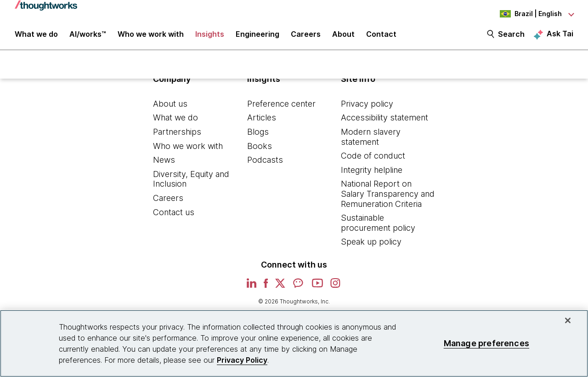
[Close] (568, 320)
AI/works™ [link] (88, 38)
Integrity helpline (372, 175)
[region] (294, 343)
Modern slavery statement (371, 142)
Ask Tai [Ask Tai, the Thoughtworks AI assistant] (560, 37)
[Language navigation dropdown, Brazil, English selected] (523, 14)
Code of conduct (373, 161)
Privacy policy (367, 109)
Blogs (258, 137)
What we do (175, 123)
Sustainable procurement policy (378, 228)
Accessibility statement (384, 123)
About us (170, 109)
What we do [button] (36, 38)
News (164, 165)
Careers (168, 203)
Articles (262, 123)
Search (511, 38)
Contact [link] (381, 38)
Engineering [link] (257, 38)
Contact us (174, 217)
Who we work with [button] (151, 38)
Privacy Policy (242, 360)
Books (260, 151)
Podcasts (265, 165)
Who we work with (188, 151)
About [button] (343, 38)
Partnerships (177, 137)
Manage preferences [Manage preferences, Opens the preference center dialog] (486, 343)
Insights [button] (210, 38)
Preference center (281, 109)
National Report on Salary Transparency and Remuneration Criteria (388, 199)
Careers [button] (306, 38)
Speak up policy (371, 247)
